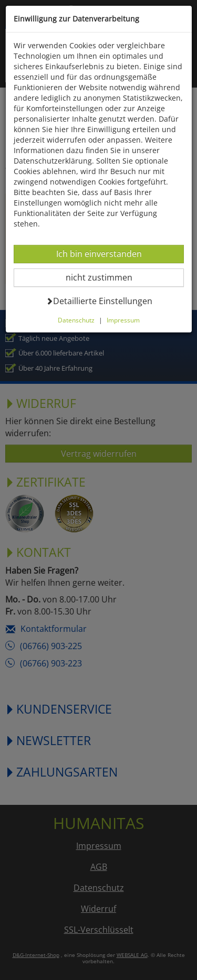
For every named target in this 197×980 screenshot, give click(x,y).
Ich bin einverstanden (99, 254)
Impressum (123, 320)
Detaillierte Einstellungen (99, 301)
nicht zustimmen (105, 277)
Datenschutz (76, 320)
